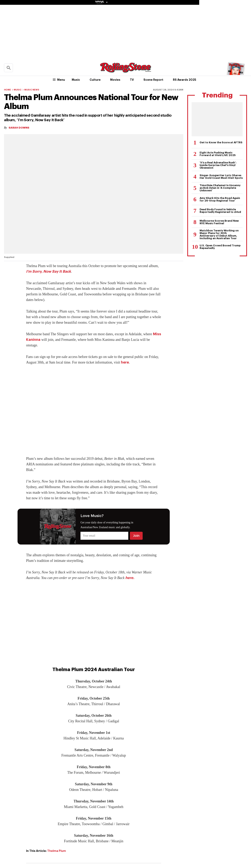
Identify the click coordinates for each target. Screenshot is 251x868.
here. (130, 578)
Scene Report (153, 80)
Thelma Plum (57, 851)
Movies (115, 80)
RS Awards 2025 (185, 80)
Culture (95, 80)
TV (132, 80)
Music (76, 80)
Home (7, 90)
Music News (32, 90)
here (125, 362)
